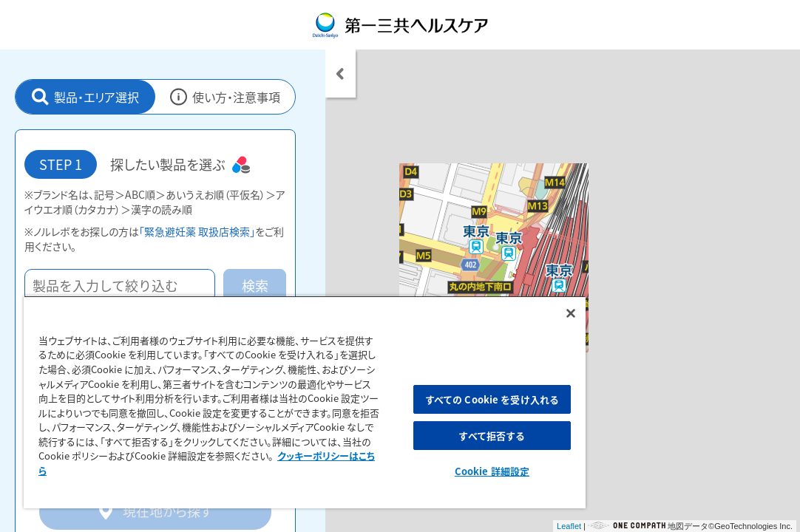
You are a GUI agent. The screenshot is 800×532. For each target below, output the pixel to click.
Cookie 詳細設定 (410, 471)
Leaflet (569, 526)
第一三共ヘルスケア (400, 25)
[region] (256, 397)
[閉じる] (472, 304)
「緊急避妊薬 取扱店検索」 (197, 231)
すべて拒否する (410, 436)
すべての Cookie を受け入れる (410, 395)
